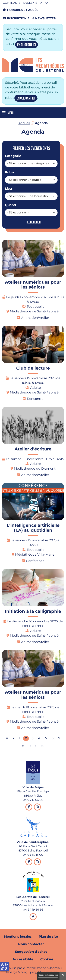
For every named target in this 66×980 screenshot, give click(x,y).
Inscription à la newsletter (29, 18)
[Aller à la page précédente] (14, 738)
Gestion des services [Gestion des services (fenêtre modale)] (48, 976)
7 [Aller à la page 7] (59, 738)
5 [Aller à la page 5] (46, 738)
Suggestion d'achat (31, 952)
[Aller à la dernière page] (43, 746)
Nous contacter (31, 944)
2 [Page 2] (26, 738)
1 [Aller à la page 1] (20, 738)
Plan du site (48, 937)
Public (10, 172)
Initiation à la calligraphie (33, 611)
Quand (10, 205)
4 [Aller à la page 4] (39, 738)
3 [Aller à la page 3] (33, 738)
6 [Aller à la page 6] (53, 738)
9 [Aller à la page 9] (30, 746)
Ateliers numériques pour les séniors (33, 285)
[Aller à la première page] (7, 738)
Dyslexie (30, 3)
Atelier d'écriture (33, 449)
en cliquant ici (26, 45)
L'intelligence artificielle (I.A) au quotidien (33, 528)
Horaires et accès (21, 10)
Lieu (8, 189)
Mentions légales (18, 937)
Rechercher (33, 222)
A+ (46, 3)
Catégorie (13, 156)
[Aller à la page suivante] (36, 746)
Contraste (12, 3)
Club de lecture (33, 368)
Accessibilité (23, 959)
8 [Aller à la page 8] (23, 746)
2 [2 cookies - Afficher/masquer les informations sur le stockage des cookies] (63, 976)
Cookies (47, 959)
